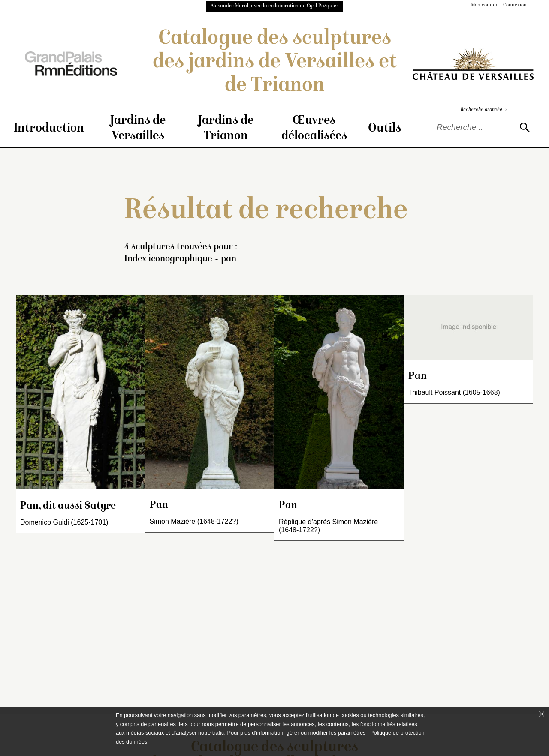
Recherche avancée (484, 110)
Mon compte (485, 5)
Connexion (515, 5)
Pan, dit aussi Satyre (68, 506)
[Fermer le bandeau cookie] (542, 714)
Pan (159, 505)
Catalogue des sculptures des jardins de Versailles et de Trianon (275, 63)
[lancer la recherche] (524, 127)
